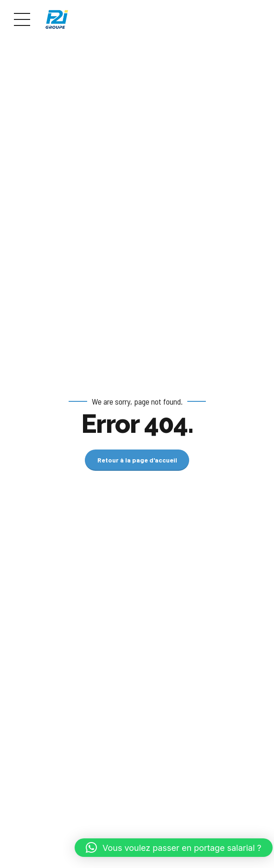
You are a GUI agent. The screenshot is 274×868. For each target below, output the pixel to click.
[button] (174, 848)
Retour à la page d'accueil (137, 460)
